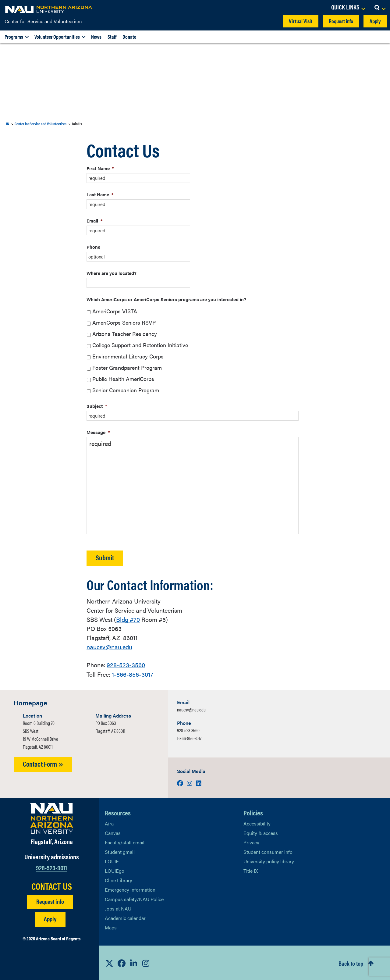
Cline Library (119, 880)
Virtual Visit (301, 21)
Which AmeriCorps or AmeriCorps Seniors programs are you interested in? (166, 299)
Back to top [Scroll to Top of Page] (351, 962)
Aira (109, 823)
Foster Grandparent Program (127, 367)
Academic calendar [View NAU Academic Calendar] (125, 917)
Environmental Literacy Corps (128, 356)
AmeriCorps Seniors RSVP (124, 322)
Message (98, 432)
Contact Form (43, 763)
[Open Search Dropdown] (380, 8)
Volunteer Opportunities (57, 37)
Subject (97, 406)
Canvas (113, 832)
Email (95, 221)
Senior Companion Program (126, 390)
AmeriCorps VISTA (115, 311)
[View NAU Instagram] (146, 962)
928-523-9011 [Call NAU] (51, 866)
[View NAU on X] (109, 962)
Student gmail (120, 851)
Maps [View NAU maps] (111, 927)
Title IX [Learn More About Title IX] (251, 870)
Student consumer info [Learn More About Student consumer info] (268, 851)
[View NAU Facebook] (122, 962)
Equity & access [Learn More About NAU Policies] (261, 832)
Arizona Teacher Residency (125, 334)
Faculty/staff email (125, 842)
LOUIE (112, 861)
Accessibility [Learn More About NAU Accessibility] (257, 823)
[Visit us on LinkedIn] (199, 782)
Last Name (100, 194)
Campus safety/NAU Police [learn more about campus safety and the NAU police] (134, 898)
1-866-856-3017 (133, 674)
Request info (341, 21)
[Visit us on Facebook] (181, 782)
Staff (112, 37)
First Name (100, 168)
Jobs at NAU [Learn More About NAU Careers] (118, 908)
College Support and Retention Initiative (140, 345)
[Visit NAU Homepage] (52, 818)
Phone (93, 247)
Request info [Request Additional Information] (50, 900)
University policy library (269, 861)
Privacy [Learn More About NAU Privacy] (251, 842)
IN (8, 124)
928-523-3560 (126, 664)
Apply (375, 21)
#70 (128, 619)
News (96, 37)
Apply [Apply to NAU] (50, 918)
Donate (129, 37)
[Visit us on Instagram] (190, 782)
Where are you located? (112, 273)
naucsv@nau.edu (109, 647)
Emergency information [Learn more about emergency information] (130, 889)
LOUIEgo (115, 870)
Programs (14, 37)
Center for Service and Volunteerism (43, 21)
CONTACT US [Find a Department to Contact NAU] (52, 885)
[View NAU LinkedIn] (134, 962)
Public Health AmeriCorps (123, 379)
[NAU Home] (49, 9)
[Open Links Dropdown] (348, 8)
